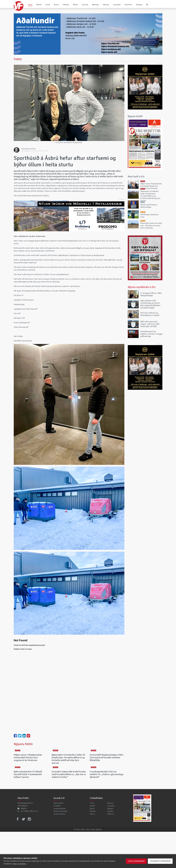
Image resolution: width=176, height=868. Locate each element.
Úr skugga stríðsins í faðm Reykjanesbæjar (151, 294)
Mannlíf (39, 5)
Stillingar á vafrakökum (160, 861)
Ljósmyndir (117, 5)
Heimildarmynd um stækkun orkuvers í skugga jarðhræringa (151, 334)
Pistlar (48, 5)
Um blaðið (57, 842)
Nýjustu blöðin (58, 839)
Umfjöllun (110, 847)
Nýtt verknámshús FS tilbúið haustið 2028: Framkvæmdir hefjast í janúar (28, 811)
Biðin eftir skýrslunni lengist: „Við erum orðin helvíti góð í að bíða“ (150, 324)
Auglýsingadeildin (60, 845)
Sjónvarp (85, 5)
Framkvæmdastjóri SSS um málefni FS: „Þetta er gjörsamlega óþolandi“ (106, 811)
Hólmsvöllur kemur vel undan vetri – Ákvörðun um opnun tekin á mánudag (151, 226)
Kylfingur (139, 5)
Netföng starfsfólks (60, 847)
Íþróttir (56, 5)
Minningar (96, 5)
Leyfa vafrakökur (136, 861)
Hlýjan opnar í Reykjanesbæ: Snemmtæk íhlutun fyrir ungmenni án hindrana (28, 776)
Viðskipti (66, 5)
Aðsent (76, 5)
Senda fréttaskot (59, 850)
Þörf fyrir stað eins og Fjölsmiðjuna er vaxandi (150, 314)
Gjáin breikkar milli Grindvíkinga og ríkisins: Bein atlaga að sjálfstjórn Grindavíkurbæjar (150, 304)
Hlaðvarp (106, 5)
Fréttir (30, 5)
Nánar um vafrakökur (19, 864)
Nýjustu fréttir (23, 744)
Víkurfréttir (129, 5)
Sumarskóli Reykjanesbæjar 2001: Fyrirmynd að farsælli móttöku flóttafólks (107, 776)
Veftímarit (111, 850)
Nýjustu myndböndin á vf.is (142, 287)
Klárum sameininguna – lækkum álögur (149, 206)
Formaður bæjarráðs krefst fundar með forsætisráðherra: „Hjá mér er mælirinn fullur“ (69, 811)
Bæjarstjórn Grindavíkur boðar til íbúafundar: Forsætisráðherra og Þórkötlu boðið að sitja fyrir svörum (68, 777)
